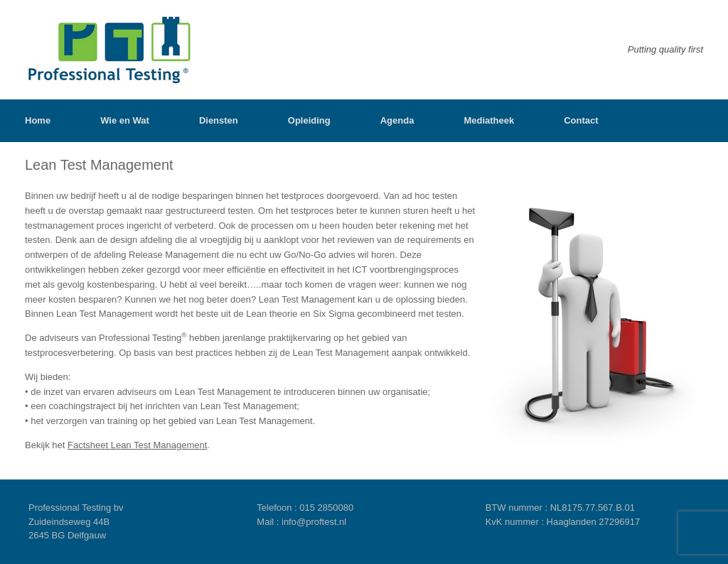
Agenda (397, 120)
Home (38, 120)
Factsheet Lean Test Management (137, 445)
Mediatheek (489, 120)
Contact (581, 120)
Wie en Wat (125, 120)
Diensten (219, 120)
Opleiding (309, 120)
